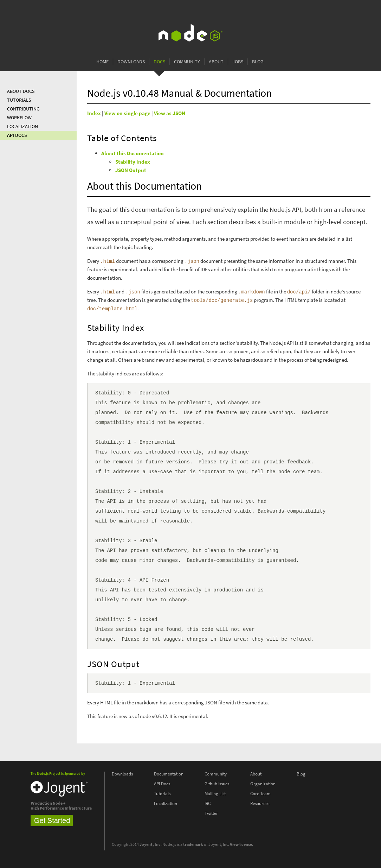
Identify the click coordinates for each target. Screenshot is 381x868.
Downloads (131, 62)
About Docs (21, 91)
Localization (22, 126)
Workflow (19, 118)
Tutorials (19, 100)
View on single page (127, 113)
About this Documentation (133, 153)
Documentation (169, 774)
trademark (193, 844)
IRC (208, 803)
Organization (263, 784)
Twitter (211, 813)
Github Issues (217, 784)
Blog (258, 62)
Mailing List (215, 794)
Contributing (23, 109)
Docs (159, 62)
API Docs (17, 135)
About (216, 62)
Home (102, 62)
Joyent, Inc (150, 844)
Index (94, 113)
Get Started (52, 821)
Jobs (238, 62)
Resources (260, 803)
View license (241, 844)
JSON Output (131, 170)
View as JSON (170, 113)
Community (187, 62)
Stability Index (133, 162)
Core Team (260, 794)
